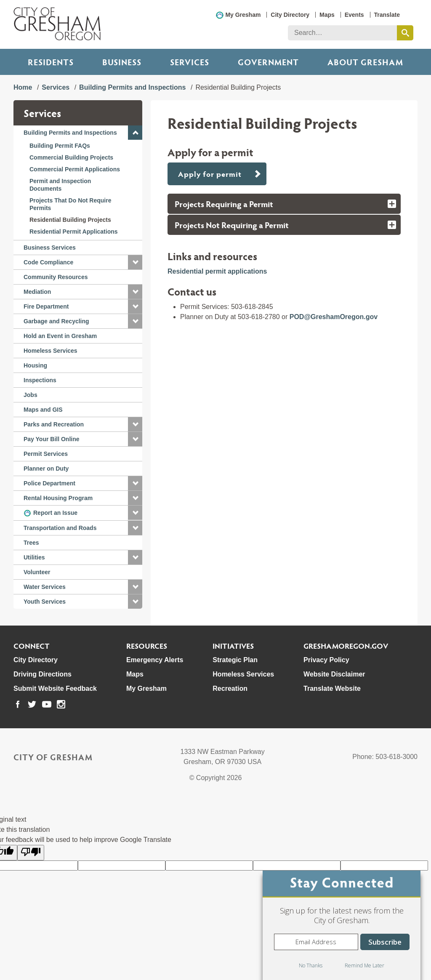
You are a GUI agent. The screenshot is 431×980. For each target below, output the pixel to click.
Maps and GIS (43, 410)
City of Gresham (53, 757)
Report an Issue (55, 513)
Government (268, 62)
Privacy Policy (326, 660)
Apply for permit (210, 174)
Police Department (49, 483)
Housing (35, 365)
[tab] (284, 204)
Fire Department (46, 306)
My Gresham (243, 15)
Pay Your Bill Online (52, 439)
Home (23, 87)
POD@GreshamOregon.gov (334, 317)
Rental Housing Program (58, 498)
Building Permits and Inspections (132, 87)
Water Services (45, 587)
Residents (51, 62)
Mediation (37, 292)
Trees (31, 543)
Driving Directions (43, 674)
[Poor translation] (31, 853)
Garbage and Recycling (56, 321)
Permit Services (46, 454)
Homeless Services (51, 351)
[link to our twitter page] (32, 704)
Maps (327, 15)
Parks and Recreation (54, 424)
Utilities (34, 557)
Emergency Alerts (155, 660)
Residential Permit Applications (74, 232)
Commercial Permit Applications (75, 169)
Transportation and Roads (60, 528)
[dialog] (342, 925)
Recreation (230, 688)
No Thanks (311, 965)
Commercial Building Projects (71, 157)
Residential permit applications (217, 271)
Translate (387, 15)
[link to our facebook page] (18, 704)
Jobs (31, 395)
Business (122, 62)
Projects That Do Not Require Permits (70, 204)
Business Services (50, 248)
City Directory (290, 15)
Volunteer (37, 572)
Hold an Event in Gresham (60, 336)
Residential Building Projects (70, 220)
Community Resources (56, 277)
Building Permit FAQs (60, 146)
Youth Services (45, 602)
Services (190, 62)
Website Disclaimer (334, 674)
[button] (135, 133)
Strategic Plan (235, 660)
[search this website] (405, 33)
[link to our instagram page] (61, 704)
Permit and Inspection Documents (60, 185)
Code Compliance (48, 262)
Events (354, 15)
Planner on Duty (46, 469)
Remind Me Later (364, 965)
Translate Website (332, 688)
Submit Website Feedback (55, 688)
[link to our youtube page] (47, 704)
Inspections (40, 380)
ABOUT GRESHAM (365, 62)
